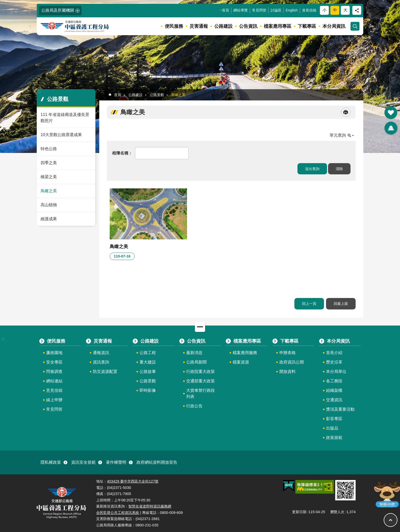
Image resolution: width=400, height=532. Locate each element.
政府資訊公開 (292, 362)
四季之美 (49, 163)
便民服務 (174, 26)
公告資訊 (248, 26)
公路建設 (223, 26)
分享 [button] (357, 10)
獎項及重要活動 (340, 409)
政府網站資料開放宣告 (157, 462)
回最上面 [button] (391, 520)
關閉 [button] (200, 327)
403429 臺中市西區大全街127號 (133, 481)
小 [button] (324, 10)
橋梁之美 (49, 177)
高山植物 (49, 205)
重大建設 (148, 362)
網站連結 (54, 381)
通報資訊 (101, 353)
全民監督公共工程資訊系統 (118, 513)
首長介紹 (334, 353)
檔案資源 (241, 362)
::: (3, 2)
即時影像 (148, 390)
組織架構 (334, 390)
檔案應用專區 (278, 26)
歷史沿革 (334, 362)
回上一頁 (309, 304)
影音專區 (334, 419)
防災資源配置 (105, 372)
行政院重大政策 (201, 372)
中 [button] (335, 10)
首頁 (226, 10)
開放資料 (287, 372)
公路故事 (148, 372)
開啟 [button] (391, 113)
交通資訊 (334, 400)
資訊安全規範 (83, 462)
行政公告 (194, 406)
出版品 (332, 428)
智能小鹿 (387, 494)
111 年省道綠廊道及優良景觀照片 (65, 118)
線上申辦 (54, 400)
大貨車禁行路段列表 (201, 393)
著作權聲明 (116, 462)
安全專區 (54, 362)
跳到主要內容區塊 (3, 3)
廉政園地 (54, 353)
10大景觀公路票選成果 (61, 135)
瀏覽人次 (337, 512)
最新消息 (194, 353)
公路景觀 (58, 99)
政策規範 (334, 438)
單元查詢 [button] (338, 135)
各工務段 (334, 381)
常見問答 (259, 10)
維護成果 (49, 219)
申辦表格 (287, 353)
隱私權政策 (51, 462)
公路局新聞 (196, 362)
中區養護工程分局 (81, 26)
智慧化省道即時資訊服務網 (150, 506)
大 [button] (345, 10)
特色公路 (49, 149)
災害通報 (199, 26)
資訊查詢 (101, 362)
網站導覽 (241, 10)
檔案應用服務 (245, 353)
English (292, 10)
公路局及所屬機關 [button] (58, 10)
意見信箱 (54, 390)
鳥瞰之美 (49, 191)
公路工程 (148, 353)
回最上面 (341, 304)
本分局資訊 (334, 26)
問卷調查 (54, 372)
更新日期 (299, 512)
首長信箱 (309, 10)
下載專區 (307, 26)
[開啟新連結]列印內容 (346, 112)
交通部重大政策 (201, 381)
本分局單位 (336, 372)
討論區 (276, 10)
